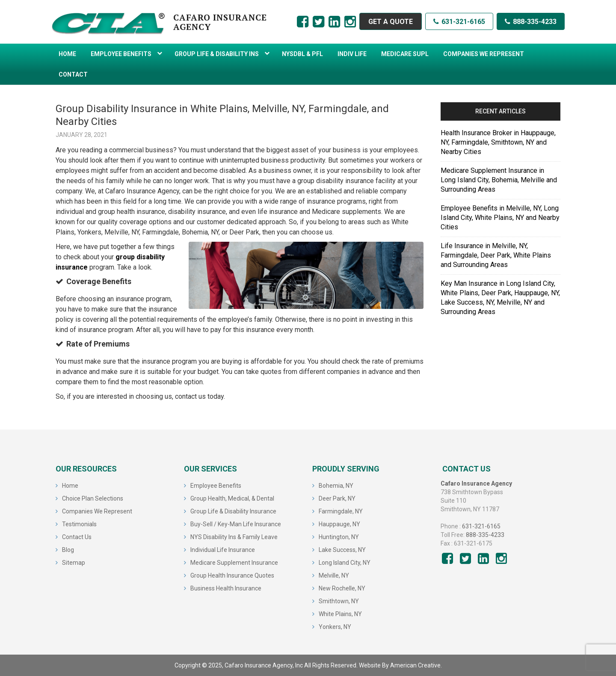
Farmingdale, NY (341, 511)
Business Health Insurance (226, 588)
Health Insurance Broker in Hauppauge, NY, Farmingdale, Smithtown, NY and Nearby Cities (498, 142)
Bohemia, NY (336, 486)
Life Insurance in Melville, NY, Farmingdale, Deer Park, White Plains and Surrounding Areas (496, 255)
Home (70, 486)
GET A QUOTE (391, 22)
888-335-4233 (531, 22)
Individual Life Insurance (223, 550)
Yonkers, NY (335, 627)
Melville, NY (334, 575)
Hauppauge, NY (339, 524)
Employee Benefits (216, 486)
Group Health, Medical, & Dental (232, 498)
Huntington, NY (339, 537)
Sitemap (74, 563)
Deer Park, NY (337, 498)
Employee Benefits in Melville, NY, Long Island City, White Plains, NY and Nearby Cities (500, 218)
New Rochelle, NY (342, 588)
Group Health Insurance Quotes (232, 575)
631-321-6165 (459, 22)
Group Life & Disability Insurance (233, 511)
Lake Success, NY (342, 550)
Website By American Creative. (400, 665)
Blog (68, 550)
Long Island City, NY (345, 563)
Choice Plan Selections (93, 498)
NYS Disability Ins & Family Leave (234, 537)
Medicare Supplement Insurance (234, 563)
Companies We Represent (97, 511)
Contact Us (77, 537)
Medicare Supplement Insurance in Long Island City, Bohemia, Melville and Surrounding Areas (499, 180)
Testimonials (79, 524)
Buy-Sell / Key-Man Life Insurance (236, 524)
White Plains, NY (340, 614)
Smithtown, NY (339, 601)
